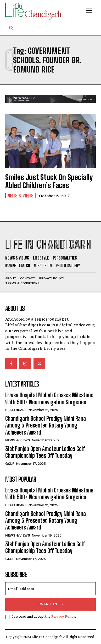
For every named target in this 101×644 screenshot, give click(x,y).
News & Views (20, 196)
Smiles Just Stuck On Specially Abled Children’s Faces (49, 181)
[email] (50, 589)
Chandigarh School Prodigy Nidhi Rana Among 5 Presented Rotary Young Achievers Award (46, 425)
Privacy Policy (63, 616)
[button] (12, 28)
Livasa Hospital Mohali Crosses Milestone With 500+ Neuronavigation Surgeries (49, 398)
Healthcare (16, 410)
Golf (10, 464)
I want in (51, 604)
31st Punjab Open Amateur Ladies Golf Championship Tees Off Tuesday (45, 452)
